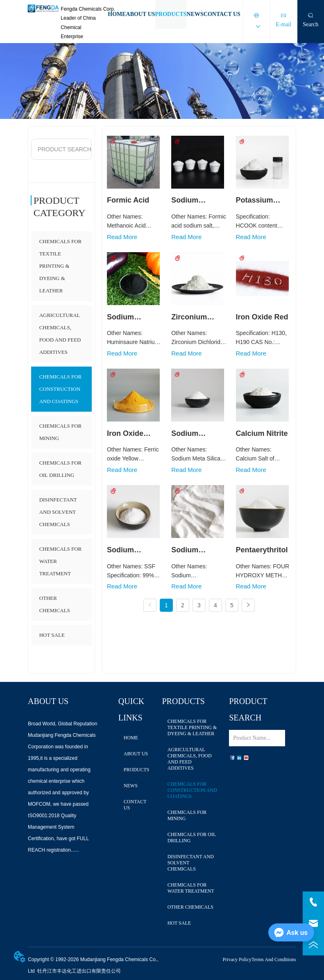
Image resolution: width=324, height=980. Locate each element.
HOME (117, 14)
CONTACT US (222, 14)
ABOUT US (141, 14)
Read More (122, 237)
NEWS (195, 14)
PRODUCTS (171, 14)
